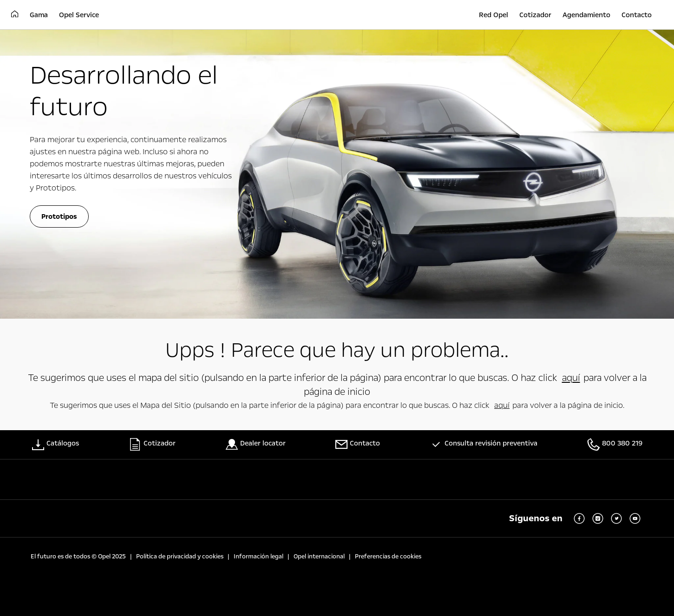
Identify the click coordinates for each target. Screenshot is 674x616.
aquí (571, 378)
